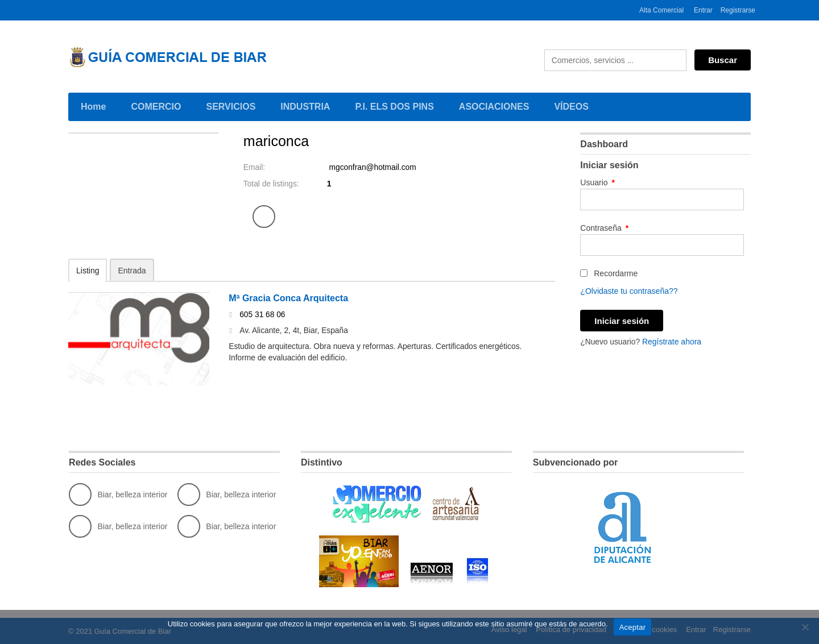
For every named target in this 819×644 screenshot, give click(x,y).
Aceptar (633, 627)
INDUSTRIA (307, 105)
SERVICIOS (233, 105)
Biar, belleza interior (118, 495)
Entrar (703, 10)
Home (93, 107)
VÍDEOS (571, 107)
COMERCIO (158, 105)
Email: (255, 168)
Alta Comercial (661, 10)
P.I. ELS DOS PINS (394, 107)
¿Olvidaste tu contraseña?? (629, 291)
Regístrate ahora (673, 341)
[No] (805, 627)
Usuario (597, 182)
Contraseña (604, 228)
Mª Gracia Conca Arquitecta (288, 299)
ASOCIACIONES (496, 105)
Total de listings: (272, 184)
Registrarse (738, 10)
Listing (88, 271)
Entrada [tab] (132, 271)
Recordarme (609, 273)
